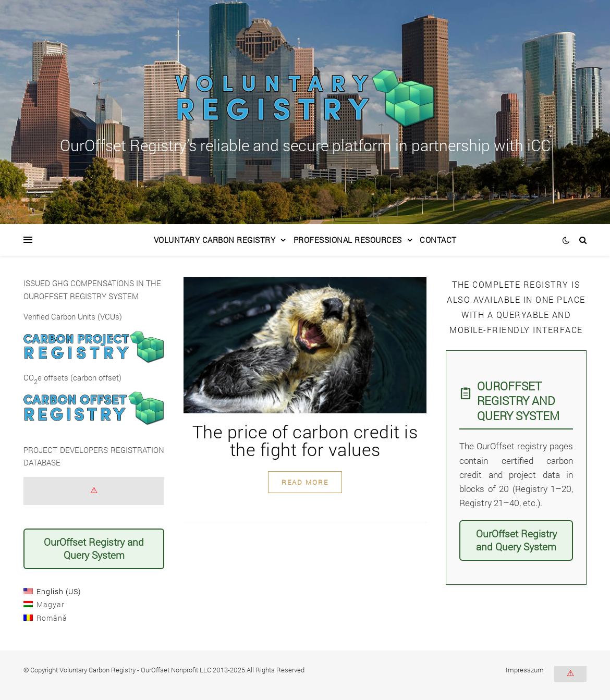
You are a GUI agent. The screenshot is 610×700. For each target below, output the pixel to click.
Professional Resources (348, 240)
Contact (438, 240)
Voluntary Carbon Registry (215, 240)
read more (305, 482)
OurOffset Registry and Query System (94, 548)
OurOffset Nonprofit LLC (176, 670)
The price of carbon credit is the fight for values (305, 440)
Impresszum (525, 670)
